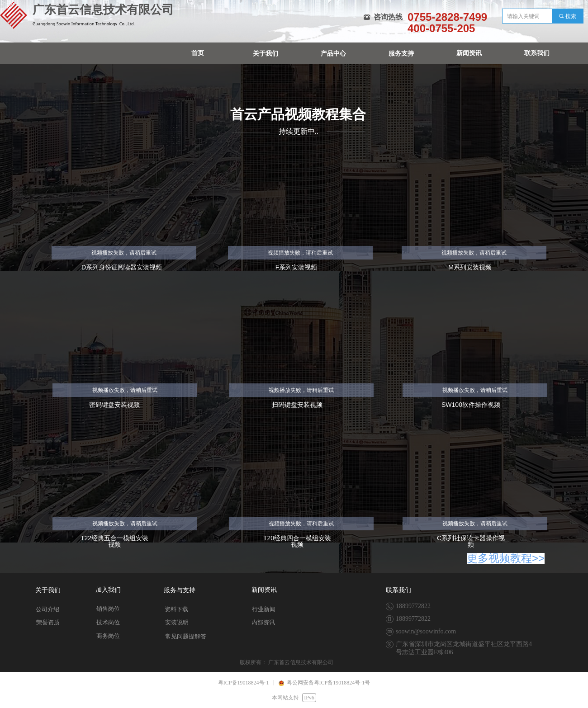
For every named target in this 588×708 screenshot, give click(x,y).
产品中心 (333, 54)
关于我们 (266, 54)
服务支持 (401, 54)
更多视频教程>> (506, 558)
